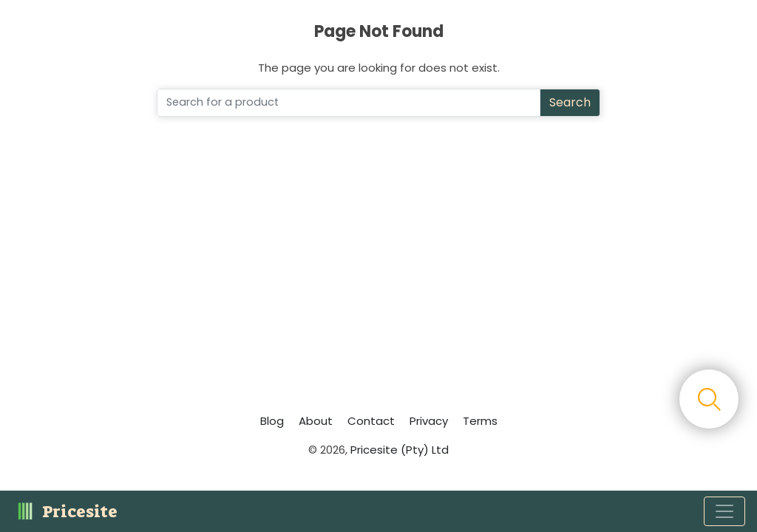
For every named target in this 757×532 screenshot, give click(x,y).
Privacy (429, 421)
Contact (371, 421)
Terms (480, 421)
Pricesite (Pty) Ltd (400, 450)
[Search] (349, 103)
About (316, 421)
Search (570, 102)
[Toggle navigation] (724, 511)
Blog (272, 421)
